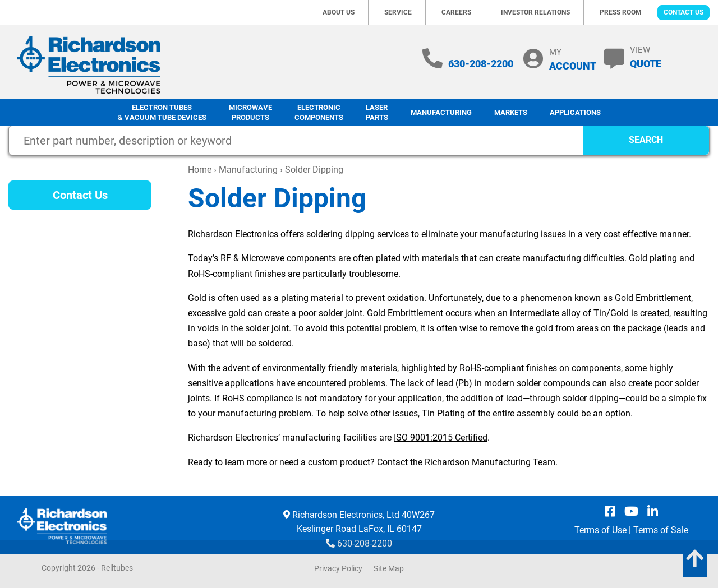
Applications (575, 112)
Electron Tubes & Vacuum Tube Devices (162, 113)
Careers (456, 12)
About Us (339, 12)
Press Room (621, 12)
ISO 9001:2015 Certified (441, 437)
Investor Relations (535, 12)
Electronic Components (319, 113)
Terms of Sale (661, 530)
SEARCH (646, 140)
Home (200, 170)
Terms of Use (600, 530)
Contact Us (684, 12)
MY (573, 59)
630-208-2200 (481, 64)
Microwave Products (250, 113)
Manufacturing (441, 112)
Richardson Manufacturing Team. (491, 462)
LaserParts (377, 113)
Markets (511, 112)
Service (398, 12)
